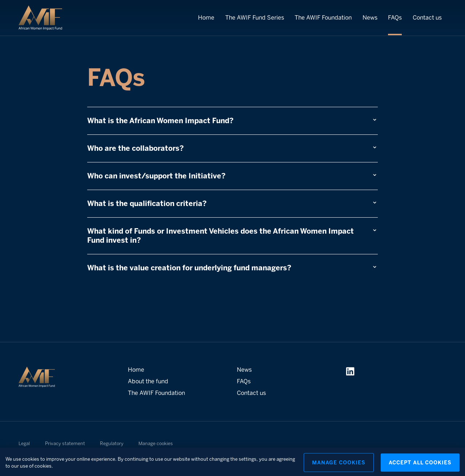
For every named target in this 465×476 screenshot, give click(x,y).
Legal (24, 443)
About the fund (148, 381)
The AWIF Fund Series (255, 18)
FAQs (395, 18)
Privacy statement (65, 443)
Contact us (427, 18)
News (370, 18)
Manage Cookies (339, 465)
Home (206, 18)
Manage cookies (156, 443)
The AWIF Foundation (323, 18)
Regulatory (112, 443)
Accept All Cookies (420, 465)
